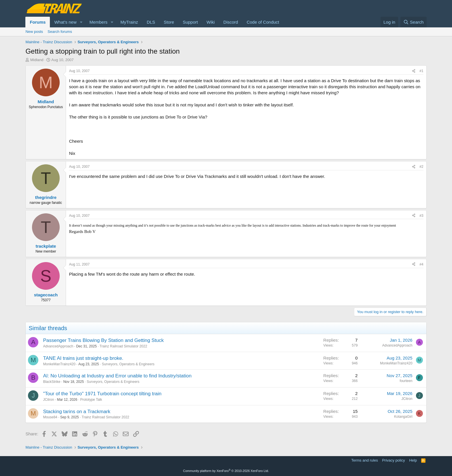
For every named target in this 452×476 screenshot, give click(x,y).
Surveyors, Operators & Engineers (128, 364)
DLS (151, 22)
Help (413, 460)
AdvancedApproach (58, 346)
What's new (65, 22)
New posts (34, 32)
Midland (37, 60)
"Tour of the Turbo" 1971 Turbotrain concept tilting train (102, 394)
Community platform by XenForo (226, 471)
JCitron (48, 400)
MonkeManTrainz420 (59, 364)
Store (169, 22)
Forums (38, 22)
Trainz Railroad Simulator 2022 (123, 346)
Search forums (60, 32)
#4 (421, 264)
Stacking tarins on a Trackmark (77, 412)
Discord (231, 22)
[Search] (414, 22)
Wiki (210, 22)
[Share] (414, 71)
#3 (421, 216)
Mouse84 (50, 417)
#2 (421, 167)
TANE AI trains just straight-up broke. (83, 358)
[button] (81, 22)
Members (98, 22)
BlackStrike (52, 382)
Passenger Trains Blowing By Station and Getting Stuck (103, 340)
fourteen (406, 381)
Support (190, 22)
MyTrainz (129, 22)
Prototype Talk (91, 400)
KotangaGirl (403, 417)
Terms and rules (364, 460)
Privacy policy (393, 460)
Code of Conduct (263, 22)
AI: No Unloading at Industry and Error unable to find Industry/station (117, 376)
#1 (421, 71)
